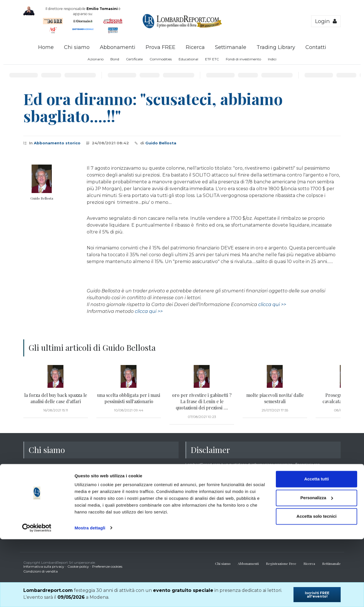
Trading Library (276, 47)
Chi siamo (77, 47)
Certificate (134, 59)
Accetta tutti (317, 547)
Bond (115, 59)
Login (326, 21)
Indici (272, 59)
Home (46, 47)
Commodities (161, 59)
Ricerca (195, 47)
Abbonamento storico (57, 143)
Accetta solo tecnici (317, 584)
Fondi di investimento (243, 59)
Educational (188, 59)
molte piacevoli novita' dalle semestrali (275, 398)
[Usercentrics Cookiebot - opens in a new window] (37, 596)
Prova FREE (161, 47)
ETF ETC (212, 59)
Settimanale (231, 47)
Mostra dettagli (90, 596)
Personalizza (317, 566)
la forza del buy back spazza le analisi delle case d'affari (56, 398)
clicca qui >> (272, 304)
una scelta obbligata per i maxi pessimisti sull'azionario (129, 398)
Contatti (316, 47)
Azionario (96, 59)
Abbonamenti (118, 47)
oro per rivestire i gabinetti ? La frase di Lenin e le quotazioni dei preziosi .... (202, 401)
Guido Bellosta (161, 143)
